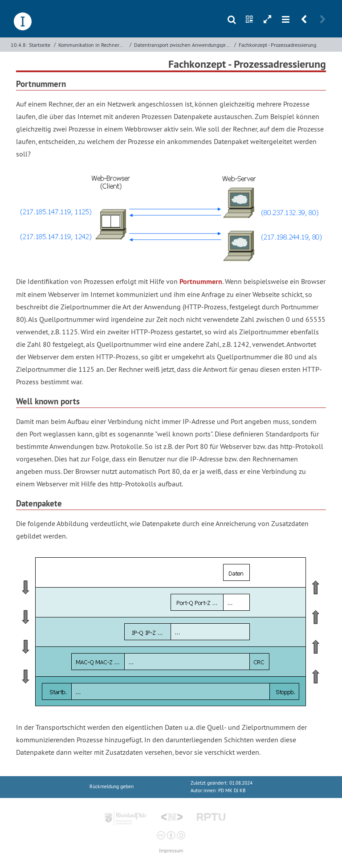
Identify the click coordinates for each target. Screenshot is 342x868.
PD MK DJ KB (232, 791)
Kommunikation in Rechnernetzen (93, 45)
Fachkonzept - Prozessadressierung (277, 45)
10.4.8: (19, 45)
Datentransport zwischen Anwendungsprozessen (183, 45)
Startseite (40, 45)
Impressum (171, 851)
